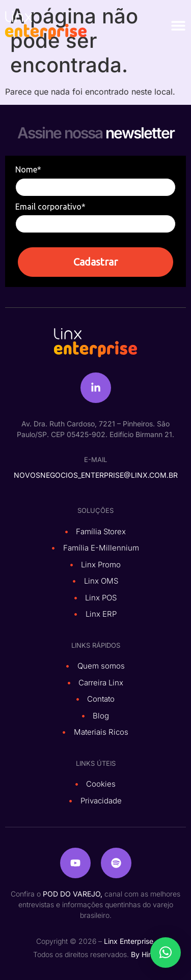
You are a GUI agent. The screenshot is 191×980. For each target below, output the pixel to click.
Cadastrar (95, 262)
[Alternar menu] (178, 25)
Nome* (28, 169)
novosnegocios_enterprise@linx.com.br (96, 475)
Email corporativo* (50, 207)
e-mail (95, 459)
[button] (166, 953)
